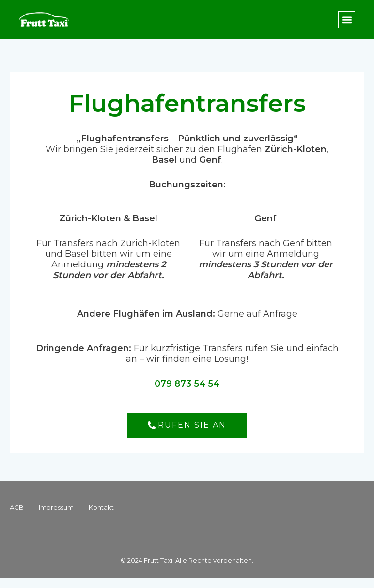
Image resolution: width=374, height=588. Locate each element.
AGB (17, 507)
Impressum (56, 507)
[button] (347, 20)
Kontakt (101, 507)
